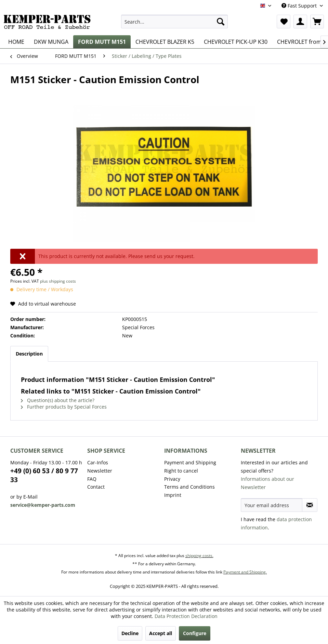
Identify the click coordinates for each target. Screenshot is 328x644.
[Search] (221, 22)
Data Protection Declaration (186, 616)
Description (29, 354)
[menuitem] (174, 22)
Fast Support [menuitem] (300, 6)
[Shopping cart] (317, 22)
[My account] (300, 22)
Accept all (161, 633)
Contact (96, 487)
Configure (195, 633)
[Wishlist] (284, 22)
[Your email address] (272, 505)
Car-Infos (98, 462)
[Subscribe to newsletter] (310, 505)
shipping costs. (199, 556)
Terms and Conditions (189, 487)
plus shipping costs (58, 281)
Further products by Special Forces (64, 407)
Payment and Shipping (190, 462)
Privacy (172, 479)
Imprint (173, 495)
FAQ (92, 479)
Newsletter (100, 471)
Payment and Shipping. (245, 572)
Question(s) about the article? (58, 400)
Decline (130, 633)
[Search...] (174, 22)
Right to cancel (181, 471)
